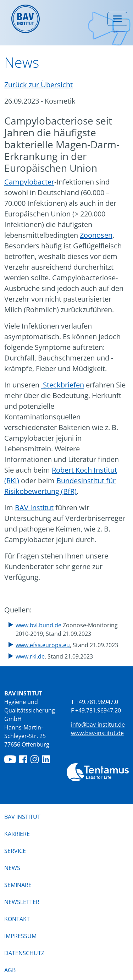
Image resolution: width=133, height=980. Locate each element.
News (12, 868)
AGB (10, 970)
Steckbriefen (63, 385)
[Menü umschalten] (117, 19)
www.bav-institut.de (97, 733)
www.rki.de (30, 656)
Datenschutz (24, 953)
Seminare (18, 885)
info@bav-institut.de (98, 725)
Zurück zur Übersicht (38, 85)
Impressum (20, 936)
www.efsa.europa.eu (43, 645)
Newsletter (22, 902)
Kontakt (17, 919)
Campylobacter (29, 182)
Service (15, 851)
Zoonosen (96, 235)
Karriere (17, 834)
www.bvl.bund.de (38, 625)
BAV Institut (34, 508)
